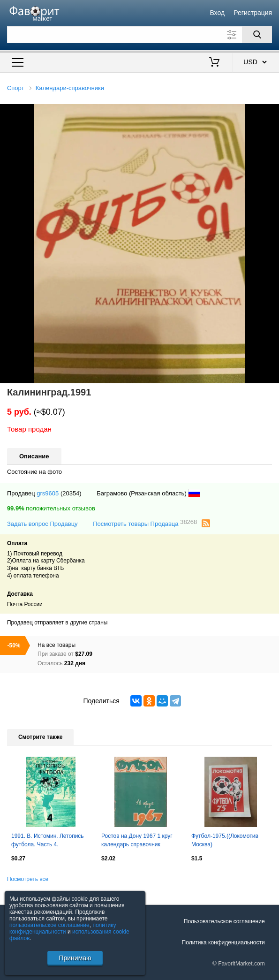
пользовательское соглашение (49, 925)
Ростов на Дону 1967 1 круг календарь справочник (137, 840)
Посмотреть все (28, 879)
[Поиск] (257, 35)
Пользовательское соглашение (224, 921)
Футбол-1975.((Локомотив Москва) (225, 840)
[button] (271, 113)
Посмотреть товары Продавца (145, 523)
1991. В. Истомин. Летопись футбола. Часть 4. (48, 840)
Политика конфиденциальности (223, 942)
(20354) (71, 493)
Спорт (16, 88)
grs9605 (48, 493)
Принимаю (75, 958)
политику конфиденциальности (63, 928)
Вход (217, 13)
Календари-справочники (70, 88)
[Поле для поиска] (139, 35)
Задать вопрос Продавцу (42, 524)
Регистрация (253, 13)
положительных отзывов (51, 508)
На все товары (57, 645)
